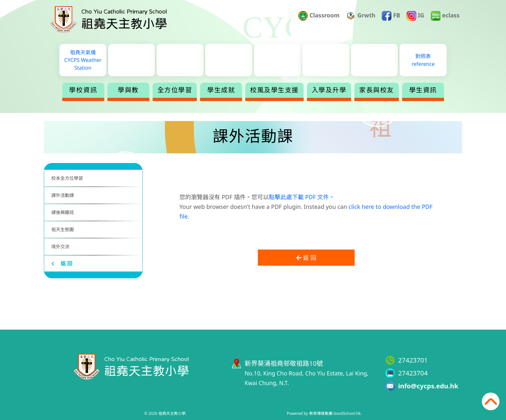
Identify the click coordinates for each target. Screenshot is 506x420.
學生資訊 (423, 90)
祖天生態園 (63, 229)
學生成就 (221, 90)
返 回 (62, 263)
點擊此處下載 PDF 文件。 (302, 197)
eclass (445, 16)
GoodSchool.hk (347, 413)
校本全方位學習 (67, 178)
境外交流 (60, 246)
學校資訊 (83, 90)
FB (391, 16)
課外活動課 (63, 195)
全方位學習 (175, 90)
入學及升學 (329, 90)
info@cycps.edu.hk (428, 386)
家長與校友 (377, 90)
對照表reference (423, 60)
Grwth (361, 16)
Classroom (319, 16)
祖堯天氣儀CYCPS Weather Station (83, 60)
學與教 (128, 90)
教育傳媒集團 (321, 413)
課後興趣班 (63, 212)
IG (415, 16)
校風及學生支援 (274, 90)
